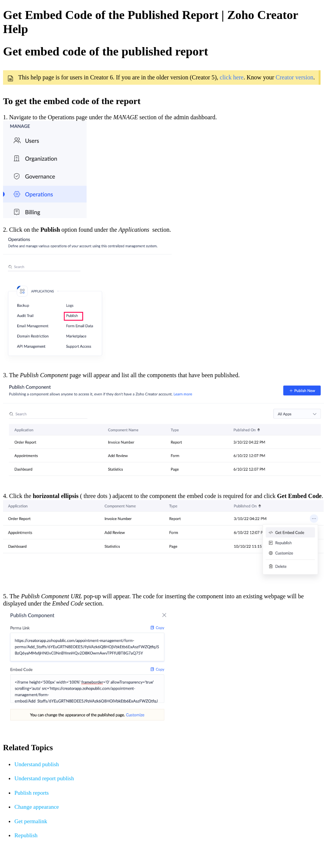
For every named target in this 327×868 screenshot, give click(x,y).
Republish (26, 835)
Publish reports (32, 793)
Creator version (295, 77)
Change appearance (37, 807)
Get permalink (31, 821)
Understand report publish (44, 778)
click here (232, 77)
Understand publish (37, 764)
